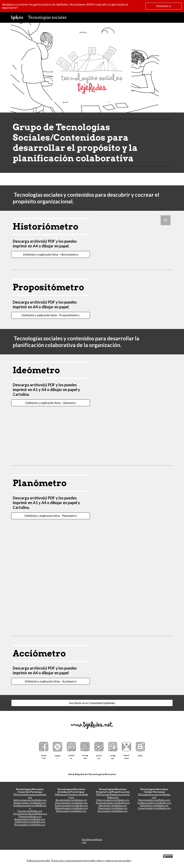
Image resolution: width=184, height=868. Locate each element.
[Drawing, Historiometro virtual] (133, 239)
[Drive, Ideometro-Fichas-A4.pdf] (133, 435)
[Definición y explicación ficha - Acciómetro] (51, 681)
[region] (92, 6)
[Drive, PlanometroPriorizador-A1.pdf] (133, 553)
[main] (92, 143)
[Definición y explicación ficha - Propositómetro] (51, 315)
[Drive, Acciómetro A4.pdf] (133, 666)
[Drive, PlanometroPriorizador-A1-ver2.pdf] (133, 606)
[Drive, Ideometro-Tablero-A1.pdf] (133, 383)
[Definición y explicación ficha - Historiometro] (51, 254)
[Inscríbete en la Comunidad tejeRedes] (92, 703)
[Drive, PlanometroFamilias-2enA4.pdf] (133, 496)
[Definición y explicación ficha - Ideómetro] (51, 403)
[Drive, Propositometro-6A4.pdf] (133, 300)
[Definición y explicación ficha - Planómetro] (51, 516)
